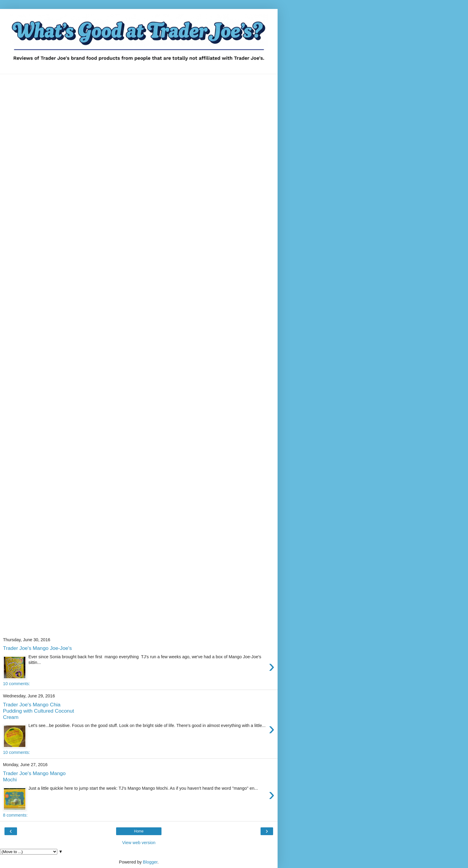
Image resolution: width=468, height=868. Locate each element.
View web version (139, 843)
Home (139, 831)
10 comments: (16, 684)
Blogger (150, 862)
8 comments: (15, 815)
